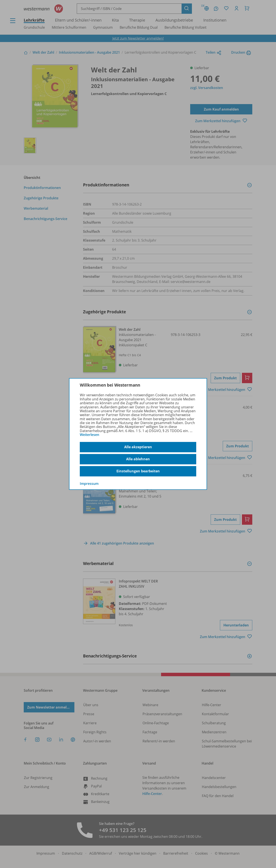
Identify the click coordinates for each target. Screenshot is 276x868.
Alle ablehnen (138, 459)
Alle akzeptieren (138, 447)
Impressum (89, 483)
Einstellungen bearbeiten (138, 471)
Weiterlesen (89, 435)
